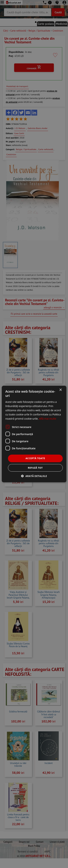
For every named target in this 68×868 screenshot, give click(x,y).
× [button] (60, 390)
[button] (34, 476)
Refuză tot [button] (35, 468)
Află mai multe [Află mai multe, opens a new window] (48, 419)
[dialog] (34, 434)
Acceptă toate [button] (35, 458)
